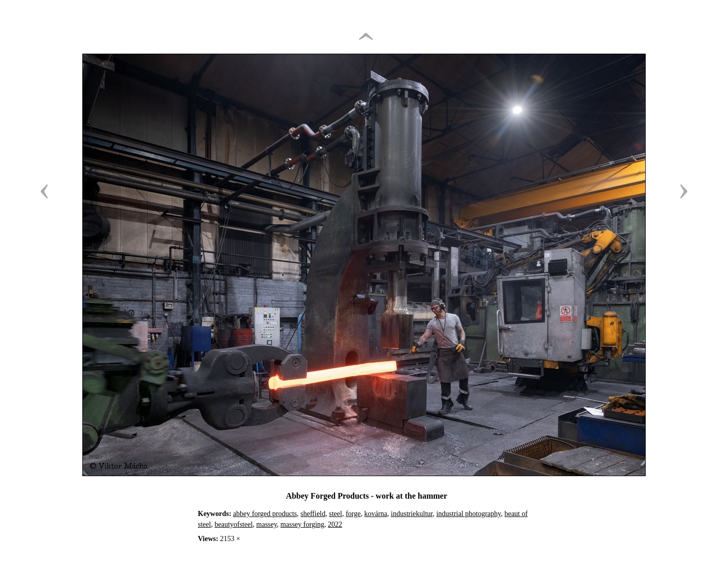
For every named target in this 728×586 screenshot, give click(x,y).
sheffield (313, 514)
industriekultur (412, 514)
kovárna (376, 514)
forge (353, 514)
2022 (335, 524)
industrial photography (468, 514)
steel (336, 514)
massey (266, 524)
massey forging (303, 524)
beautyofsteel (234, 524)
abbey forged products (265, 514)
